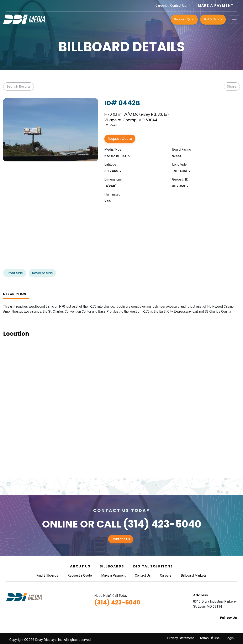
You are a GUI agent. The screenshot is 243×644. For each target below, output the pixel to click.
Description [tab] (15, 294)
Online (60, 524)
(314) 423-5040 (162, 524)
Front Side (15, 273)
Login (230, 638)
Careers (161, 6)
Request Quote (120, 139)
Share (232, 86)
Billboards (112, 566)
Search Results (19, 86)
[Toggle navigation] (234, 20)
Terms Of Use (210, 638)
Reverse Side (42, 273)
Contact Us (178, 6)
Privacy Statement (180, 638)
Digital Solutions (153, 566)
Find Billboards (213, 19)
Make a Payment (216, 6)
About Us (80, 566)
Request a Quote (184, 19)
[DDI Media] (24, 19)
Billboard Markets (194, 575)
